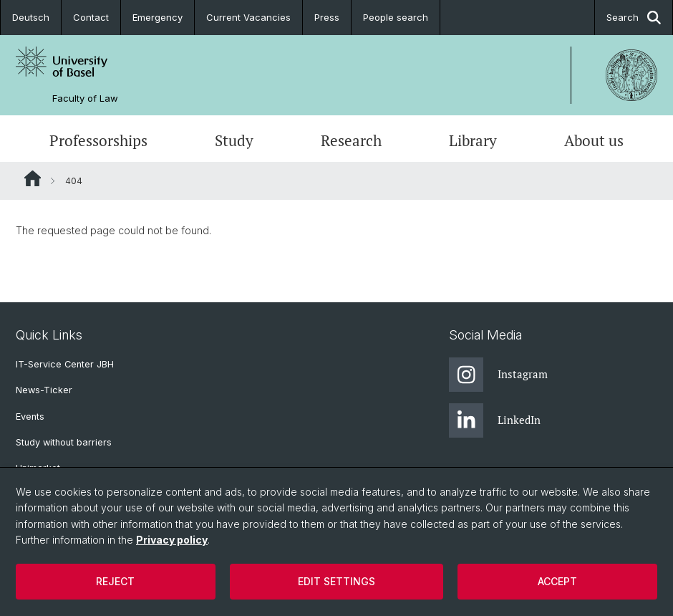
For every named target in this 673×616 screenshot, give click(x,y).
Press (327, 17)
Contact (91, 17)
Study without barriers (64, 442)
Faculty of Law (85, 98)
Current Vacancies (248, 17)
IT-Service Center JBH (65, 364)
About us (594, 140)
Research (351, 140)
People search (396, 17)
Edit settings (336, 581)
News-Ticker (44, 390)
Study (234, 140)
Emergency (158, 17)
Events (30, 417)
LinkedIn (495, 420)
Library (473, 140)
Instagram (498, 375)
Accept (557, 581)
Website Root (33, 178)
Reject (115, 581)
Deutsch (31, 17)
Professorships (98, 140)
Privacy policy (172, 540)
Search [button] (634, 18)
